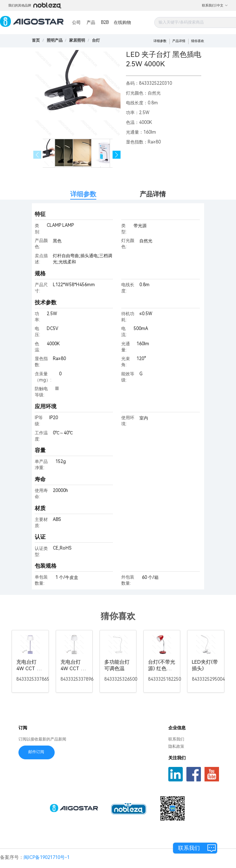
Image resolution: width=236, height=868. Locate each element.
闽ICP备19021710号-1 (47, 857)
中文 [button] (222, 5)
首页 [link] (36, 40)
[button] (117, 155)
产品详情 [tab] (153, 194)
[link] (55, 40)
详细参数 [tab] (83, 194)
